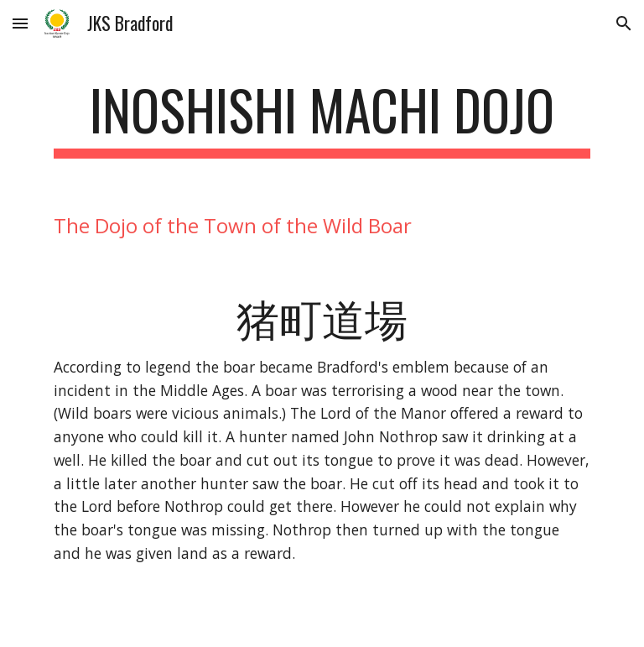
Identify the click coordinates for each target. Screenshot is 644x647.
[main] (322, 118)
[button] (20, 23)
